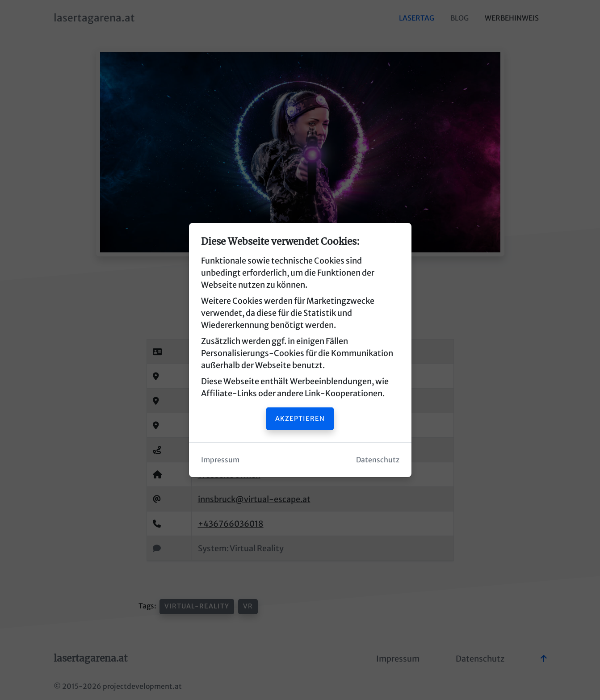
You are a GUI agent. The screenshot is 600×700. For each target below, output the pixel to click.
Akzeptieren (300, 419)
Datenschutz (378, 460)
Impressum (220, 460)
